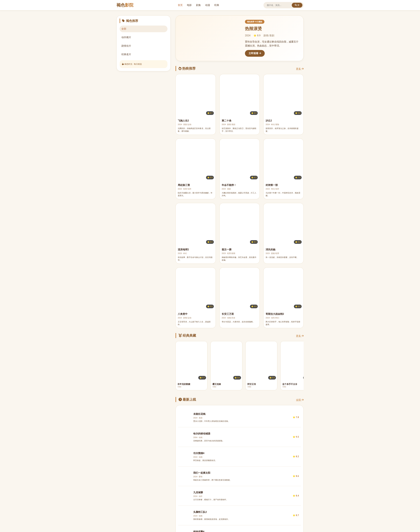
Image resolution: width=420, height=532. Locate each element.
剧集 (198, 5)
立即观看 (255, 53)
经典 (217, 5)
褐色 (125, 5)
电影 (189, 5)
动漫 (208, 5)
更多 (300, 69)
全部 (300, 400)
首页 (180, 5)
